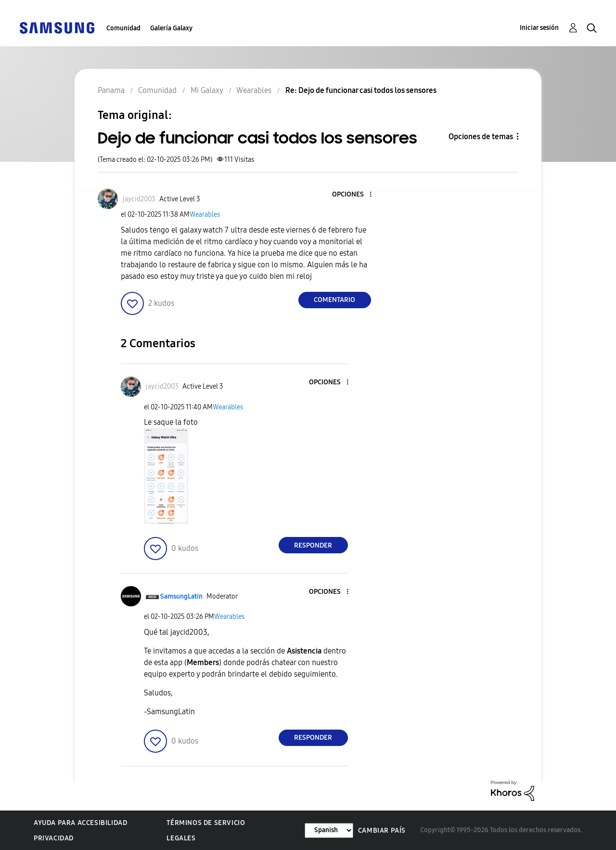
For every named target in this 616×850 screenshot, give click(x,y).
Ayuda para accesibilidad (80, 823)
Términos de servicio (206, 823)
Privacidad (54, 838)
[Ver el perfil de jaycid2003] (139, 199)
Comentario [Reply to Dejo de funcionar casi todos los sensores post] (334, 300)
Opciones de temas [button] (481, 137)
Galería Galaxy (171, 28)
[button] (354, 195)
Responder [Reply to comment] (313, 545)
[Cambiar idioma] (329, 830)
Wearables (205, 215)
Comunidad (123, 28)
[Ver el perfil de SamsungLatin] (181, 596)
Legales (181, 838)
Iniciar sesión (539, 28)
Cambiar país (382, 830)
